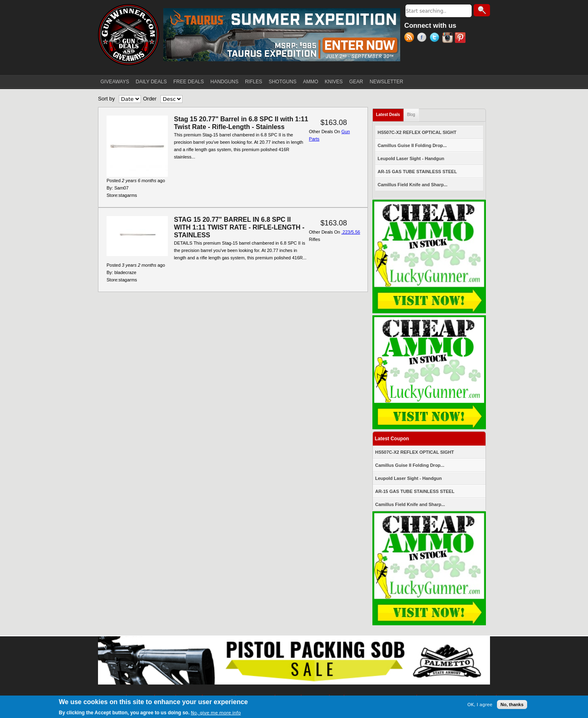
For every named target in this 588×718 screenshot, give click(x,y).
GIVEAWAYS (115, 82)
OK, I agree (480, 706)
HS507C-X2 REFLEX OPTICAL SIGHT (417, 132)
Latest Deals (390, 113)
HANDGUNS (224, 82)
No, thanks (512, 706)
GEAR (356, 82)
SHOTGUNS (283, 82)
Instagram (449, 38)
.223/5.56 (351, 232)
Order (150, 99)
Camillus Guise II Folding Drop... (412, 145)
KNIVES (334, 82)
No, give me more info (216, 714)
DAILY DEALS (151, 82)
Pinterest (461, 38)
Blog (411, 115)
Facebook (423, 38)
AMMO (311, 82)
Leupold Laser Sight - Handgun (411, 158)
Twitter (436, 38)
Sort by (106, 99)
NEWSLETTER (386, 82)
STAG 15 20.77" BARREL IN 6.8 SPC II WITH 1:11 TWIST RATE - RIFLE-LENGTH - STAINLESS (239, 227)
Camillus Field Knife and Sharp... (413, 185)
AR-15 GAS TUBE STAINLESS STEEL (417, 172)
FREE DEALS (189, 82)
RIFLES (254, 82)
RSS (411, 38)
